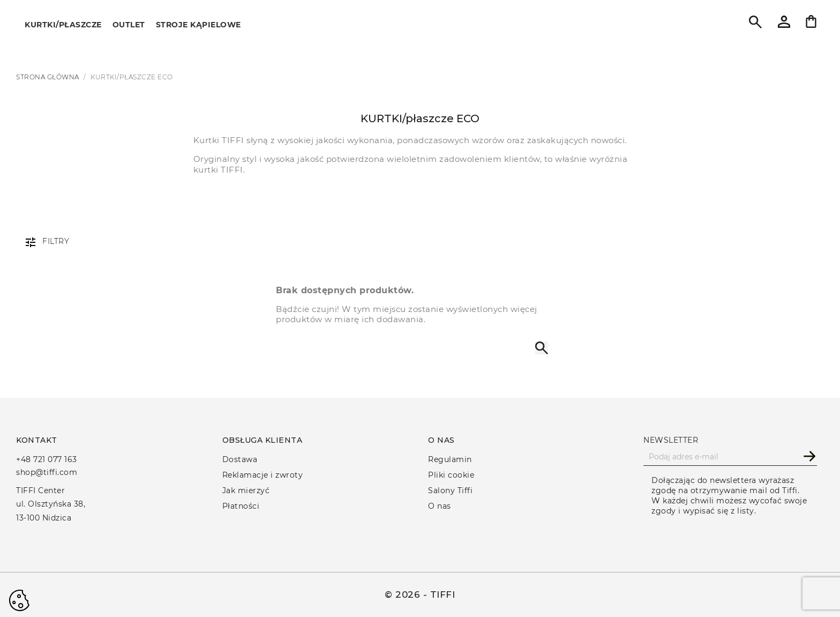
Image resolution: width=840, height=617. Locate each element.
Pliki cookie (451, 475)
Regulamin (450, 459)
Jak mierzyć (246, 490)
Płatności (241, 506)
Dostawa (240, 459)
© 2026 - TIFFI (420, 594)
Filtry (56, 241)
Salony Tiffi (450, 490)
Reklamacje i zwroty (263, 475)
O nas (440, 506)
